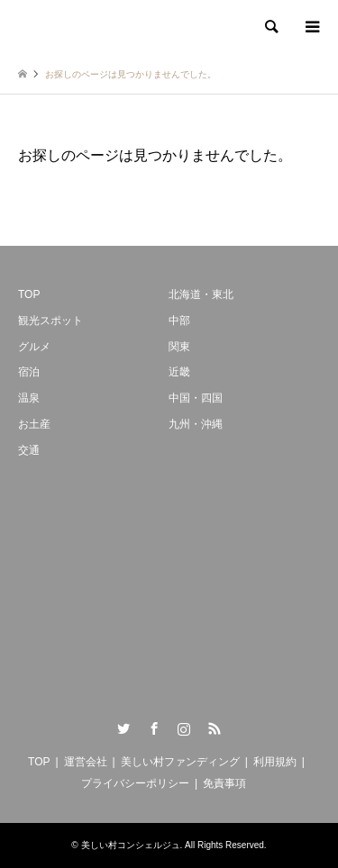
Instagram (184, 728)
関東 (179, 347)
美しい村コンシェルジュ (131, 845)
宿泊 (29, 372)
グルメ (34, 347)
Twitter (123, 728)
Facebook (154, 728)
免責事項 (224, 783)
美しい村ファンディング (180, 762)
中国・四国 (196, 398)
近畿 (179, 372)
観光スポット (50, 321)
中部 (179, 321)
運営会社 (86, 762)
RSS (215, 728)
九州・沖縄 (196, 424)
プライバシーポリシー (135, 783)
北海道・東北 (201, 294)
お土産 (34, 424)
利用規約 (275, 762)
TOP (29, 294)
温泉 (29, 398)
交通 (29, 450)
